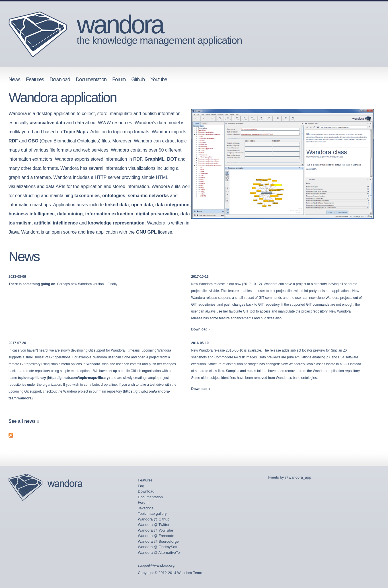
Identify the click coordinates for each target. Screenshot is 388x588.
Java (14, 232)
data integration (173, 205)
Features (35, 79)
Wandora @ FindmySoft (157, 547)
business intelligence (32, 214)
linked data (117, 205)
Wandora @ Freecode (156, 536)
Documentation (91, 79)
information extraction (109, 214)
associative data (48, 123)
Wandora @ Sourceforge (158, 541)
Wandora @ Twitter (154, 525)
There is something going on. (32, 284)
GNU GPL (146, 232)
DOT (172, 159)
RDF (13, 141)
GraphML (155, 159)
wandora (120, 24)
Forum (119, 79)
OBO (33, 141)
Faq (141, 486)
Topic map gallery (152, 514)
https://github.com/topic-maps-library (78, 378)
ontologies (114, 196)
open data (142, 205)
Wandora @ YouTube (155, 530)
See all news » (24, 421)
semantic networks (148, 196)
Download (60, 79)
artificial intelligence (56, 223)
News (14, 79)
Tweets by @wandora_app (289, 477)
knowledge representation (116, 223)
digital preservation (157, 214)
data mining (70, 214)
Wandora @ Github (154, 519)
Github (138, 79)
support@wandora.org (156, 565)
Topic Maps (76, 132)
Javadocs (146, 508)
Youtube (159, 79)
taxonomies (87, 196)
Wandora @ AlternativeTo (159, 553)
